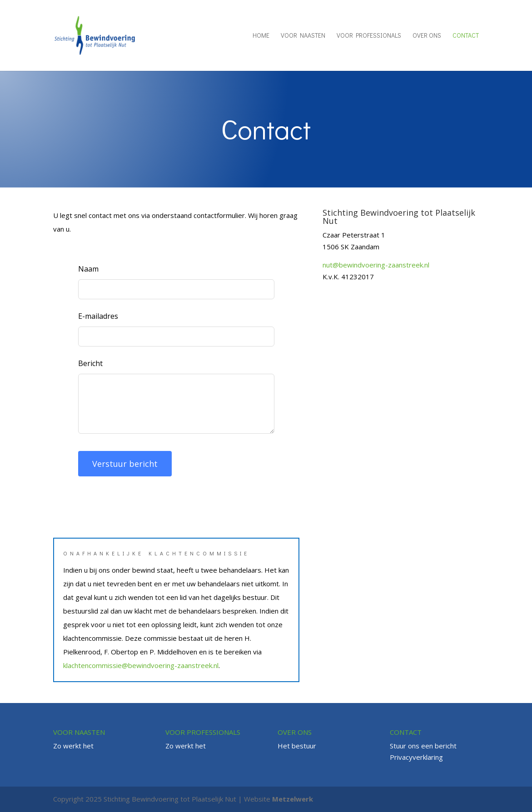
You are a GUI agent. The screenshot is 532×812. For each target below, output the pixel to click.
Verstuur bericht (125, 464)
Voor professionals (369, 36)
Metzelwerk (293, 799)
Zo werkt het (73, 746)
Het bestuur (297, 746)
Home (261, 36)
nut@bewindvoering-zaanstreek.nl (376, 265)
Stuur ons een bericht (423, 746)
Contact (466, 36)
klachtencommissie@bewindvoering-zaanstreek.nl (141, 665)
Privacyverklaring (416, 757)
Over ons (427, 36)
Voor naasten (303, 36)
